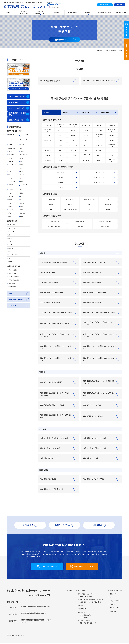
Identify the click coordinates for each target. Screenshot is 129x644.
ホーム (93, 50)
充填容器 (113, 50)
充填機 (106, 50)
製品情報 (100, 50)
